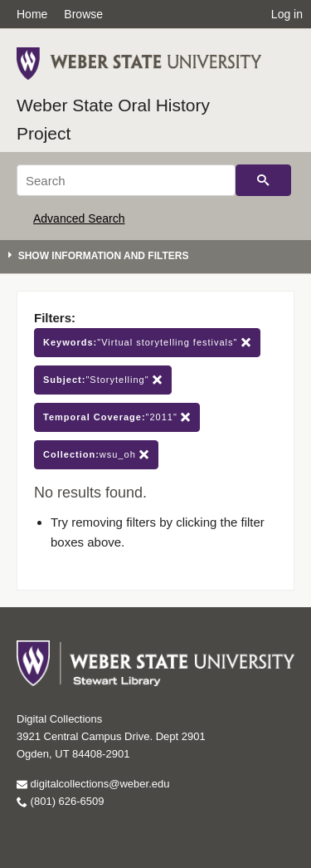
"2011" (117, 417)
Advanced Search (79, 218)
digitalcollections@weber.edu (93, 784)
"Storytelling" (103, 380)
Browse (83, 14)
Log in (287, 14)
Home (32, 14)
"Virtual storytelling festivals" (147, 343)
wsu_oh (96, 455)
